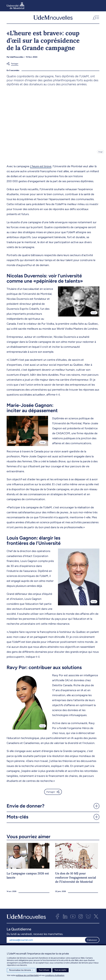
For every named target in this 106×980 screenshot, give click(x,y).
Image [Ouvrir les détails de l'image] (100, 154)
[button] (96, 18)
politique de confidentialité (27, 975)
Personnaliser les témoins (21, 970)
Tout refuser (44, 970)
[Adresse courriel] (46, 942)
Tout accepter (60, 970)
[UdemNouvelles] (53, 18)
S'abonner (92, 942)
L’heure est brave (41, 168)
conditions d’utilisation (55, 975)
